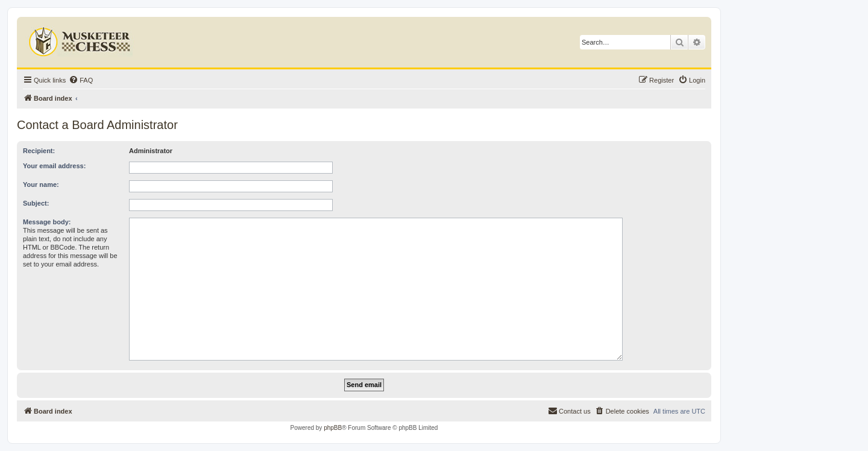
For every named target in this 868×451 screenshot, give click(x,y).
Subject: (36, 203)
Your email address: (54, 166)
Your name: (41, 184)
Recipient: (39, 151)
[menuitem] (81, 80)
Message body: (47, 222)
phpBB (333, 428)
